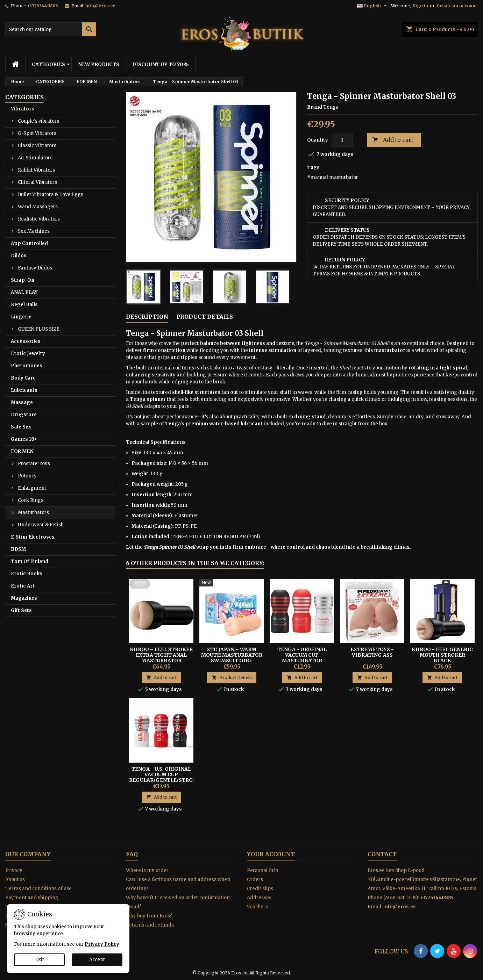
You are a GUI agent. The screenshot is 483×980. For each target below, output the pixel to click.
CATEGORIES (48, 64)
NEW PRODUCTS (99, 64)
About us (15, 880)
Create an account (457, 6)
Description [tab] (147, 317)
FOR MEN (22, 451)
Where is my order (147, 870)
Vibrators (23, 109)
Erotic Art (23, 586)
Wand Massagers (38, 207)
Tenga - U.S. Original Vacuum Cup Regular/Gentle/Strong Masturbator (165, 777)
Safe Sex (21, 427)
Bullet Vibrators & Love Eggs (51, 194)
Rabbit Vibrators (36, 170)
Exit (40, 960)
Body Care (23, 378)
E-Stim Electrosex (33, 537)
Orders (255, 880)
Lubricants (24, 390)
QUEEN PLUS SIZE (39, 329)
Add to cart (393, 140)
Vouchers (257, 907)
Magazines (24, 598)
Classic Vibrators (37, 146)
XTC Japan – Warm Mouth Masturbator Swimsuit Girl (232, 655)
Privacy (14, 870)
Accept (97, 960)
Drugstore (24, 415)
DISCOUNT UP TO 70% (161, 64)
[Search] (51, 29)
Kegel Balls (24, 305)
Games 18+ (24, 439)
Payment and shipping (32, 898)
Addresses (259, 898)
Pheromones (27, 366)
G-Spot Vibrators (37, 133)
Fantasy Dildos (35, 268)
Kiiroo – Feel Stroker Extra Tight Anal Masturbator (161, 655)
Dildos (19, 256)
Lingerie (21, 317)
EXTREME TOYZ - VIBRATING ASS (372, 652)
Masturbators (33, 513)
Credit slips (260, 889)
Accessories (26, 341)
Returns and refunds (150, 925)
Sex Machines (34, 231)
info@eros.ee (100, 6)
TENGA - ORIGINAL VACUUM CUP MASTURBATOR (302, 655)
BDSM (18, 549)
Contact (382, 854)
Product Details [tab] (205, 317)
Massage (22, 402)
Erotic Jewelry (28, 354)
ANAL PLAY (24, 292)
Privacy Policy (102, 944)
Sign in (420, 6)
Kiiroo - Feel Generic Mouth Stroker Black (442, 655)
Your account (271, 854)
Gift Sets (21, 610)
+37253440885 (42, 6)
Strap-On (23, 280)
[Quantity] (342, 140)
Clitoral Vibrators (37, 182)
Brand (315, 107)
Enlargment (32, 488)
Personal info (262, 870)
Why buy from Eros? (149, 916)
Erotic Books (27, 574)
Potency (27, 476)
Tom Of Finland (30, 561)
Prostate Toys (34, 464)
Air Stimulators (35, 158)
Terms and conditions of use (38, 889)
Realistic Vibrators (39, 219)
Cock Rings (31, 500)
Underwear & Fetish (41, 525)
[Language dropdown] (373, 6)
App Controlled (29, 243)
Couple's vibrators (38, 121)
